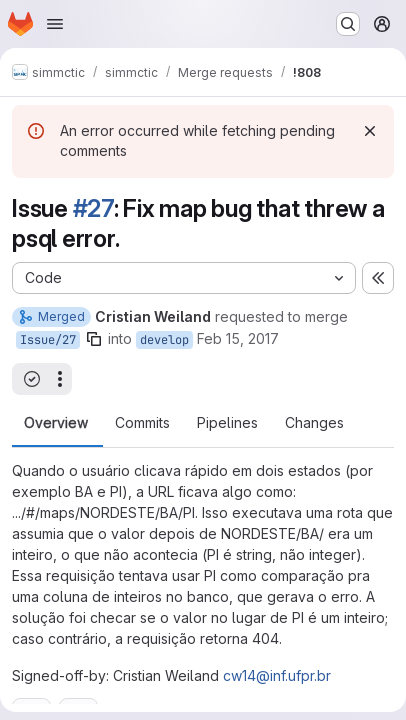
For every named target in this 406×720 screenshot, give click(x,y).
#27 (93, 208)
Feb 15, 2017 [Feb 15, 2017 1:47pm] (238, 338)
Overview (56, 423)
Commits (142, 423)
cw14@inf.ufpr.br (277, 675)
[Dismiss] (370, 131)
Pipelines (227, 423)
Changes (314, 423)
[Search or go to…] (348, 24)
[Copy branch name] (94, 339)
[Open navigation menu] (55, 24)
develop (164, 340)
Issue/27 (48, 340)
